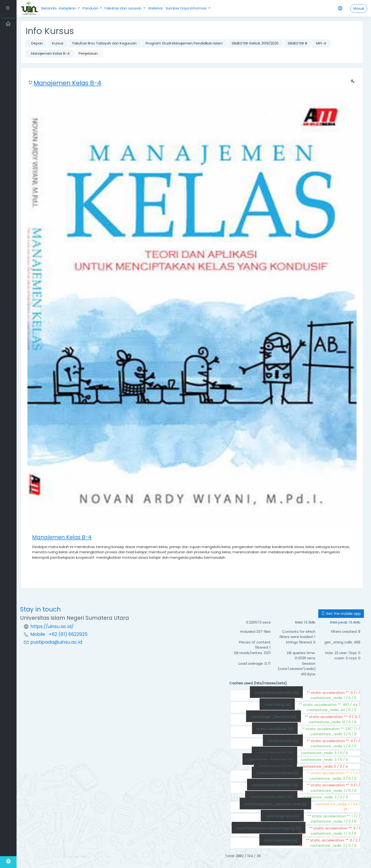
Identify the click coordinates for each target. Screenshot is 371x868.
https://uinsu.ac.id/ (52, 627)
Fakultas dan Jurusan (124, 8)
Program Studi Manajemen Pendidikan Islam (184, 43)
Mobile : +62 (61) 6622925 (59, 634)
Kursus (58, 43)
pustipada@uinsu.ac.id (56, 642)
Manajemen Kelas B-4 (50, 53)
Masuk (359, 8)
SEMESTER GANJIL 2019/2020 (255, 43)
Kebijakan (68, 8)
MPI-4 (321, 43)
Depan (37, 43)
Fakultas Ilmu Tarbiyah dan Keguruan (104, 43)
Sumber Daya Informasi (187, 8)
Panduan (91, 8)
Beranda (49, 8)
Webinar (155, 8)
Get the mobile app (341, 613)
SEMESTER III (297, 43)
